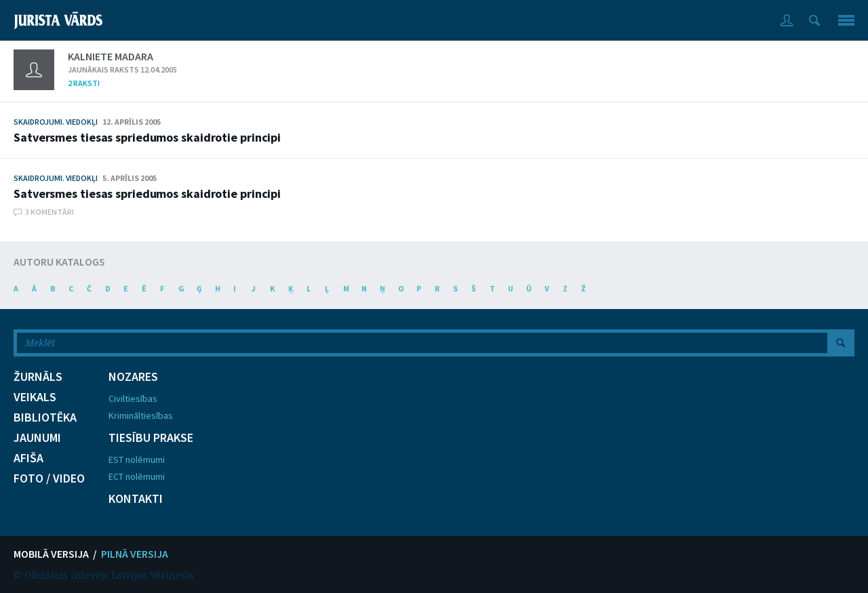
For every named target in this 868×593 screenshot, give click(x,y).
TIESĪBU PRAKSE (151, 438)
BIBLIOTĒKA (45, 417)
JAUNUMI (37, 438)
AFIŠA (28, 458)
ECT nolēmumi (137, 476)
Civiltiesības (133, 398)
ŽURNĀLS (38, 377)
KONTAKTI (136, 499)
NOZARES (133, 377)
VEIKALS (35, 397)
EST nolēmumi (137, 459)
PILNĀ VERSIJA (135, 554)
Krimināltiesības (141, 415)
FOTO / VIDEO (49, 478)
